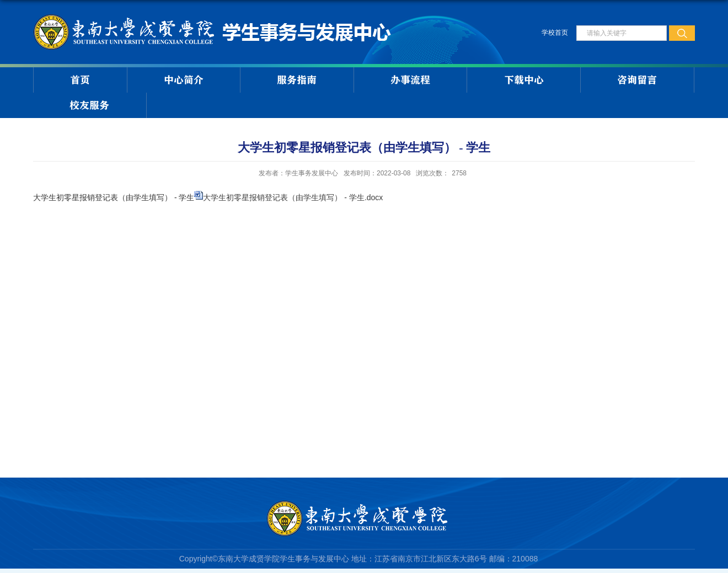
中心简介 (184, 80)
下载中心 (524, 80)
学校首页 (555, 33)
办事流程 (410, 80)
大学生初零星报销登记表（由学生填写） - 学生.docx (293, 197)
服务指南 (297, 80)
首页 (80, 80)
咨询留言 (637, 80)
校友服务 (89, 105)
